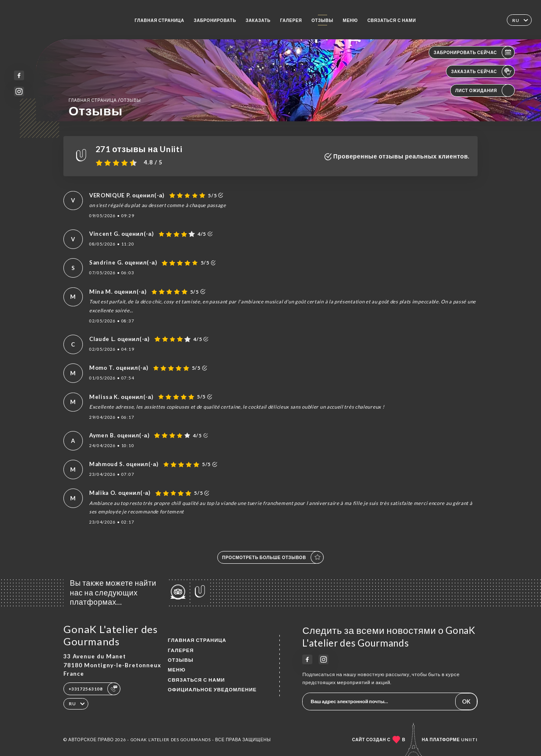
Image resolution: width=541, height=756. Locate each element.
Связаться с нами (392, 20)
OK (466, 701)
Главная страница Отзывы (105, 100)
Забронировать (215, 20)
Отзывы (322, 20)
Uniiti (469, 740)
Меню (350, 20)
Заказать (258, 20)
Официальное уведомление (212, 689)
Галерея (291, 20)
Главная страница (159, 20)
